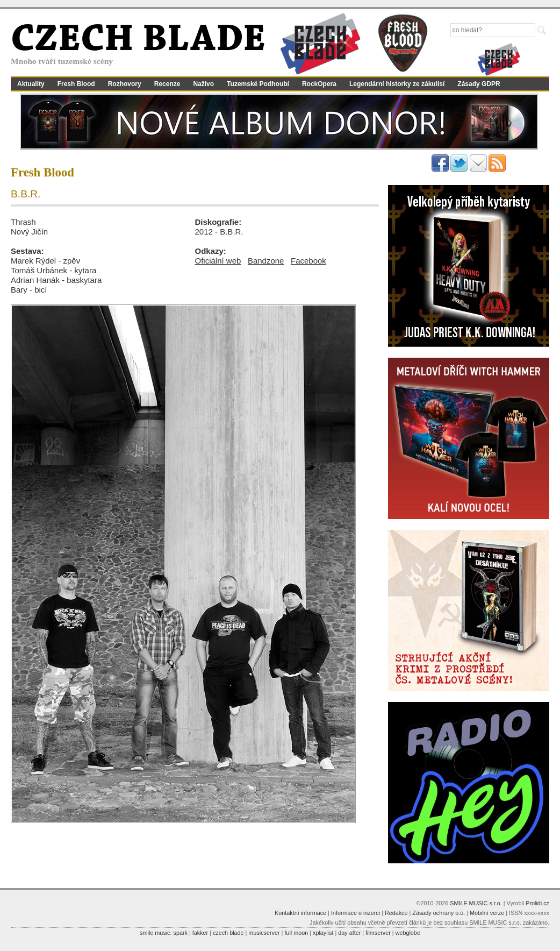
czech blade (228, 933)
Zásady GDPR (479, 84)
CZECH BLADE (138, 41)
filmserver (378, 933)
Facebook (308, 261)
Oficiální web (218, 261)
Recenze (167, 84)
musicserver (264, 933)
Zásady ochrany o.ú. (439, 913)
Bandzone (266, 261)
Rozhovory (125, 84)
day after (349, 933)
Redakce (396, 913)
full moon (296, 933)
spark (180, 933)
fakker (200, 933)
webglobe (408, 933)
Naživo (203, 84)
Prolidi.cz (537, 903)
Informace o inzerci (356, 913)
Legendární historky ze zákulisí (397, 84)
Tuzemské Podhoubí (258, 84)
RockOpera (319, 84)
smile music (155, 933)
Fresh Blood (76, 84)
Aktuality (31, 84)
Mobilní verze (487, 913)
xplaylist (323, 933)
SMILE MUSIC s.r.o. (476, 903)
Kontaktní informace (300, 913)
